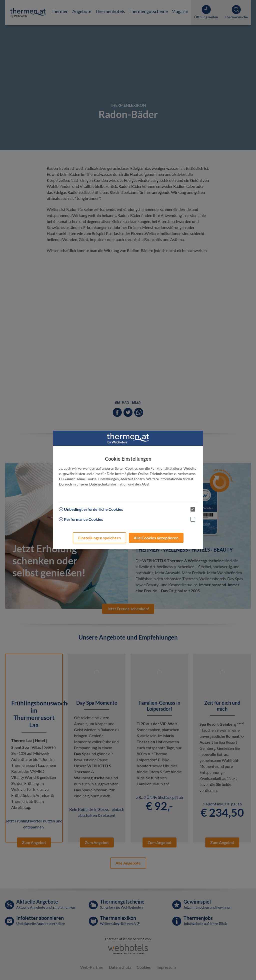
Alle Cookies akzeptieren (156, 538)
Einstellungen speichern (99, 538)
